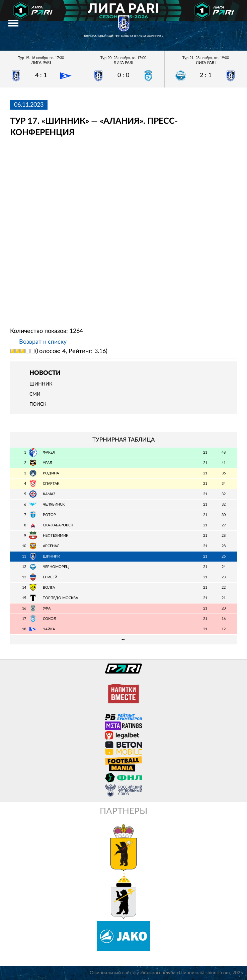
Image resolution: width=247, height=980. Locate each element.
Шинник (41, 384)
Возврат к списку (43, 342)
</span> (123, 232)
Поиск (38, 404)
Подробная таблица (123, 639)
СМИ (35, 394)
